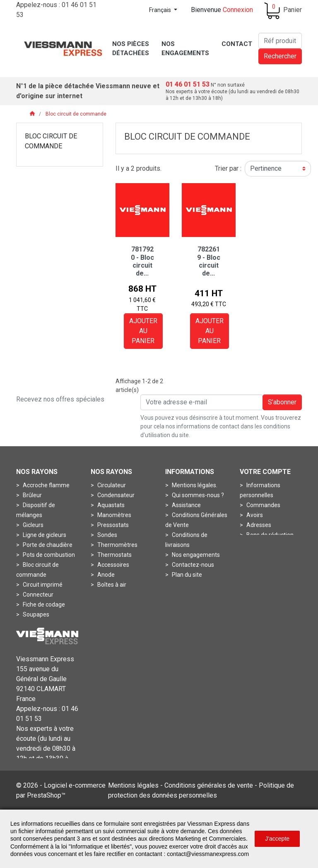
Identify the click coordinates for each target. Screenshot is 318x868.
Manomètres (114, 515)
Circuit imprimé (42, 585)
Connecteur (37, 595)
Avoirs (254, 515)
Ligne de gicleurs (44, 535)
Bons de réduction (269, 535)
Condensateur (115, 495)
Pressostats (112, 525)
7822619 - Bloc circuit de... (209, 261)
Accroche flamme (46, 485)
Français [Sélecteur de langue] (161, 10)
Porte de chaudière (47, 545)
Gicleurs (33, 525)
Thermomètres (117, 545)
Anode (105, 575)
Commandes (263, 505)
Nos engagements (195, 555)
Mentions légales (133, 809)
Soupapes (35, 614)
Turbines (34, 624)
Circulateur (111, 485)
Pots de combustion (48, 555)
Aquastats (110, 505)
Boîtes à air (111, 585)
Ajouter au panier (143, 331)
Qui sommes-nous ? (197, 495)
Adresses (258, 525)
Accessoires (113, 565)
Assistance (186, 505)
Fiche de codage (43, 604)
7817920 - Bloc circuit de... (142, 261)
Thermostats (114, 555)
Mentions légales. (194, 485)
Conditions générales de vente (209, 809)
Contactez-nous (192, 565)
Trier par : (228, 168)
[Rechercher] (280, 41)
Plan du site (186, 575)
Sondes (107, 535)
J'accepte (277, 839)
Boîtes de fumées (120, 595)
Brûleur (32, 495)
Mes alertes (261, 545)
